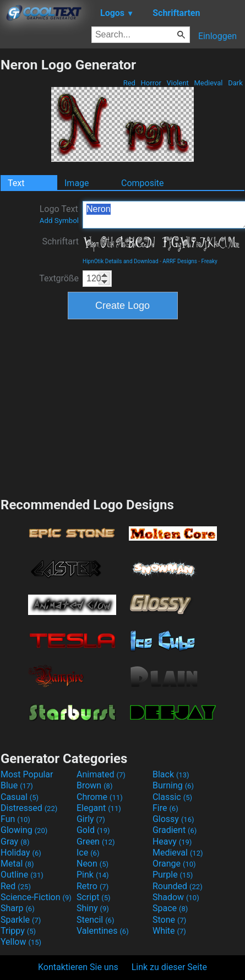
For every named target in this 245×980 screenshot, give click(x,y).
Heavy (172, 842)
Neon (92, 864)
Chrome (100, 797)
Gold (93, 830)
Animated (101, 774)
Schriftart (60, 241)
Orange (174, 864)
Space (170, 908)
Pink (93, 875)
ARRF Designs (180, 261)
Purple (173, 875)
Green (96, 842)
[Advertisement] (123, 407)
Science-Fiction (36, 897)
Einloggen (217, 36)
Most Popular (27, 774)
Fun (15, 819)
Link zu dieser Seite (169, 967)
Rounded (178, 886)
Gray (15, 842)
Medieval (208, 83)
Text (16, 183)
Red (129, 83)
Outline (22, 875)
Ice (88, 853)
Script (94, 897)
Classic (172, 797)
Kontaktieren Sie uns (78, 967)
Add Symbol (59, 220)
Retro (92, 886)
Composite (143, 183)
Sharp (18, 908)
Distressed (29, 808)
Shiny (93, 908)
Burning (173, 785)
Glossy (173, 819)
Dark (235, 83)
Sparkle (21, 920)
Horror (151, 83)
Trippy (18, 931)
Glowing (24, 830)
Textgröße (59, 278)
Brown (94, 785)
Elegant (99, 808)
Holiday (21, 853)
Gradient (175, 830)
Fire (165, 808)
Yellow (21, 942)
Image (77, 183)
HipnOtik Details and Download (121, 261)
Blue (17, 785)
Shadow (176, 897)
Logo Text (59, 214)
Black (171, 774)
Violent (178, 83)
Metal (17, 864)
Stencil (95, 920)
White (169, 931)
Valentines (103, 931)
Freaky (209, 261)
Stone (169, 920)
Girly (91, 819)
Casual (20, 797)
